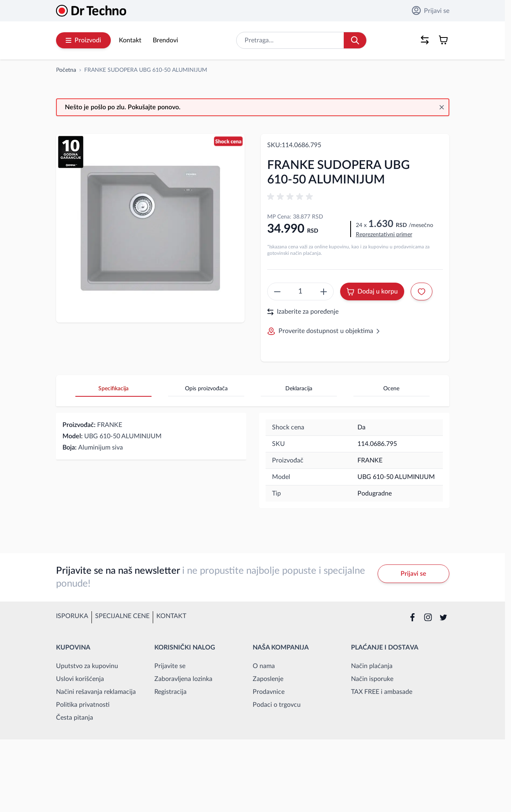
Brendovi (165, 40)
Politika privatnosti (83, 705)
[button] (291, 197)
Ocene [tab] (391, 389)
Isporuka (72, 616)
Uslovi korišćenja (80, 679)
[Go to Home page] (91, 11)
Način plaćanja (372, 666)
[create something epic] (277, 291)
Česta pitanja (75, 718)
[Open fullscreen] (150, 228)
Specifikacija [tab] (113, 389)
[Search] (355, 40)
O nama (264, 666)
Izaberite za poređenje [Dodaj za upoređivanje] (303, 312)
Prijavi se (431, 10)
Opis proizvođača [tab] (206, 389)
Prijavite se (170, 666)
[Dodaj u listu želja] (422, 291)
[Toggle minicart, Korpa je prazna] (443, 40)
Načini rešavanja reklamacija (96, 692)
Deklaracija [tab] (299, 389)
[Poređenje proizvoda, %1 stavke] (425, 40)
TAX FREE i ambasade (382, 692)
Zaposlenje (268, 679)
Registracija (170, 692)
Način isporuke (372, 679)
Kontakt (130, 40)
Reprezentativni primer (384, 235)
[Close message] (442, 107)
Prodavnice (269, 692)
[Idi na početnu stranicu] (66, 70)
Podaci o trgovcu (277, 705)
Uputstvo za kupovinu (87, 666)
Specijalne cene (122, 616)
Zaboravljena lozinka (183, 679)
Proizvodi (83, 40)
